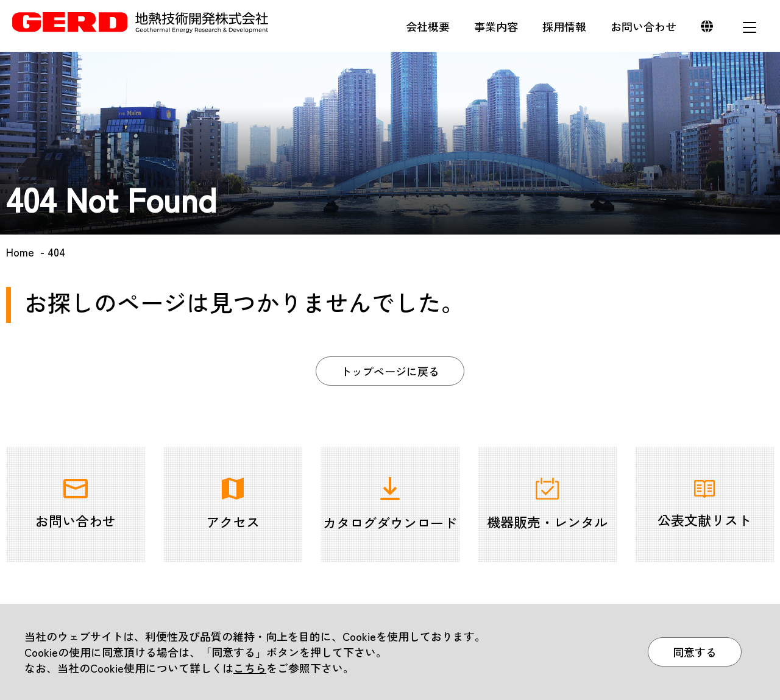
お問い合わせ (643, 26)
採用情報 (564, 26)
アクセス (233, 504)
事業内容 (496, 26)
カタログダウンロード (390, 504)
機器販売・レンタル (547, 504)
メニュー (750, 27)
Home (20, 252)
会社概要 (428, 26)
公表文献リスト (704, 505)
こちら (250, 668)
